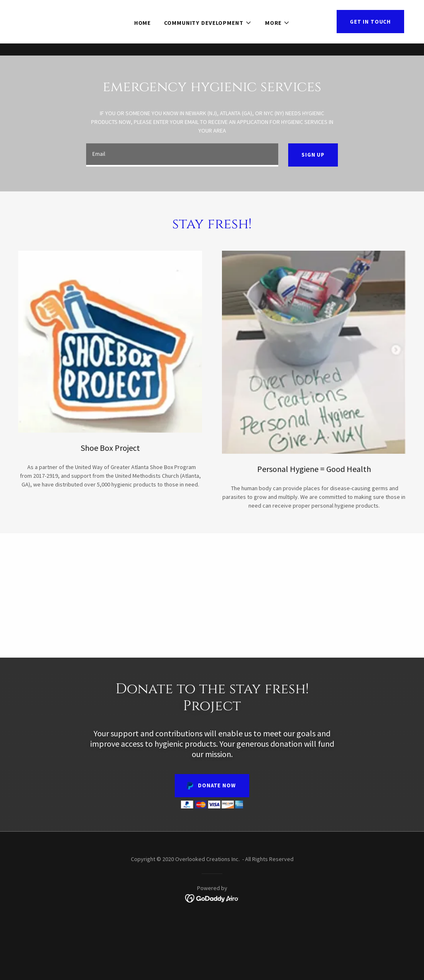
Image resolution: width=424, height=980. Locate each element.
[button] (208, 35)
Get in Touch (370, 34)
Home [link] (143, 35)
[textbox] (182, 155)
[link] (212, 898)
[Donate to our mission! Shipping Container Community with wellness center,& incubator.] (212, 6)
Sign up (313, 155)
